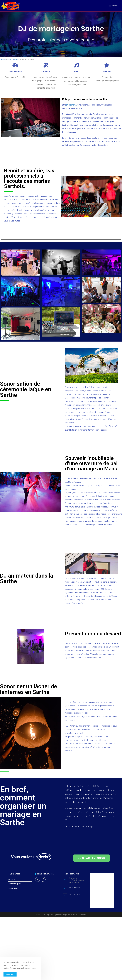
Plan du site (12, 879)
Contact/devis (13, 888)
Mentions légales (14, 884)
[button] (92, 858)
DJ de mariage (12, 59)
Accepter (10, 974)
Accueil (3, 59)
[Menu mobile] (113, 6)
